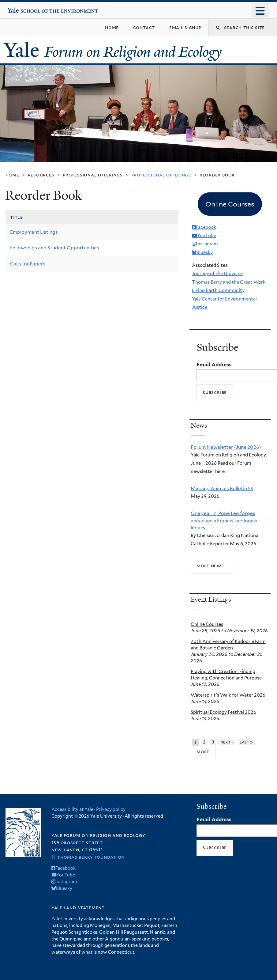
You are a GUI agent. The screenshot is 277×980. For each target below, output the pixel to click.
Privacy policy (111, 809)
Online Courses (207, 624)
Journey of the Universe (217, 274)
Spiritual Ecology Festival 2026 (223, 712)
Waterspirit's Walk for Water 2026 (228, 695)
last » (246, 742)
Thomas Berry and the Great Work (229, 282)
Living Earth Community (218, 290)
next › (227, 742)
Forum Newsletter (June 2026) (226, 447)
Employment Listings (34, 232)
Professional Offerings (93, 175)
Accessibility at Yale (72, 809)
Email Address (214, 365)
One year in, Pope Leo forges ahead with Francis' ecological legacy (225, 520)
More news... (212, 566)
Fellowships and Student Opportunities (55, 248)
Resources (41, 175)
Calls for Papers (28, 264)
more (203, 751)
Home (12, 175)
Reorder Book (217, 175)
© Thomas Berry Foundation (88, 857)
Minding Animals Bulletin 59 (222, 488)
